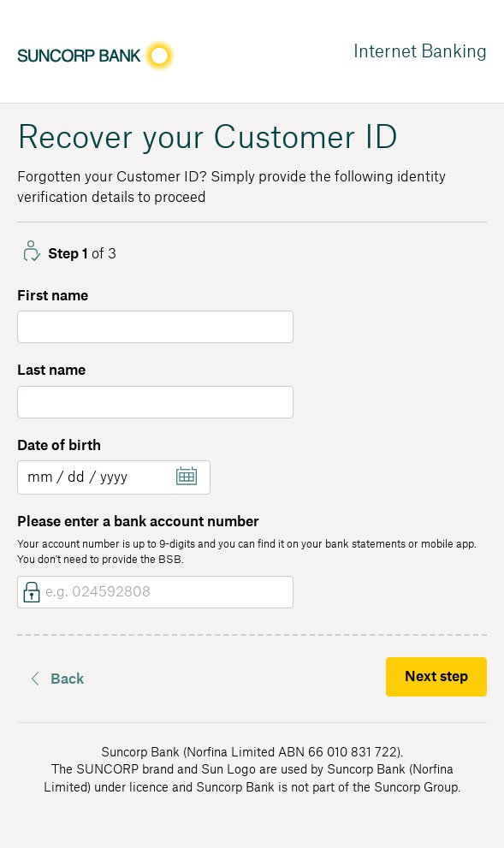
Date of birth (59, 446)
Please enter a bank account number (138, 522)
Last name (51, 371)
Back (67, 679)
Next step (436, 677)
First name (53, 296)
